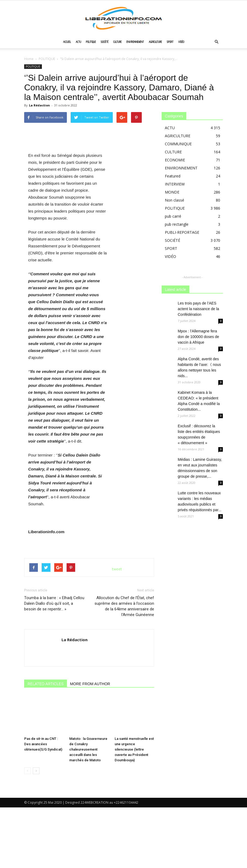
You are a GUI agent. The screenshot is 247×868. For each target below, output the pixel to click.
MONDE (172, 192)
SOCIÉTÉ (105, 42)
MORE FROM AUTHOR (90, 757)
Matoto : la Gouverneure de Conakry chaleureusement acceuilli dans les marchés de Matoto (88, 810)
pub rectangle (177, 224)
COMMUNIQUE (178, 144)
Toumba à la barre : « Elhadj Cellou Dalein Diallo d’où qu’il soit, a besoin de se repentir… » (54, 676)
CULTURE (117, 42)
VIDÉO (181, 42)
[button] (216, 42)
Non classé (175, 200)
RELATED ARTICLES (46, 757)
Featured (173, 176)
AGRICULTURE (155, 42)
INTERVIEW (175, 184)
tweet (117, 642)
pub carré (173, 216)
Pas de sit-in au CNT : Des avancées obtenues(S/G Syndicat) (43, 805)
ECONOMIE (175, 160)
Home (29, 59)
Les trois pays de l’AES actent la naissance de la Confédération (198, 309)
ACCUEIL (67, 42)
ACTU (78, 42)
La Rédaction (39, 105)
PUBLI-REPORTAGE (182, 232)
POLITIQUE (91, 42)
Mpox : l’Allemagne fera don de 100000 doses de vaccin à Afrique (198, 337)
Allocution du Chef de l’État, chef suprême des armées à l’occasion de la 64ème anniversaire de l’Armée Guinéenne (124, 679)
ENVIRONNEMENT (135, 42)
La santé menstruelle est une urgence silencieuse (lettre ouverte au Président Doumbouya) (134, 810)
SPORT (170, 42)
